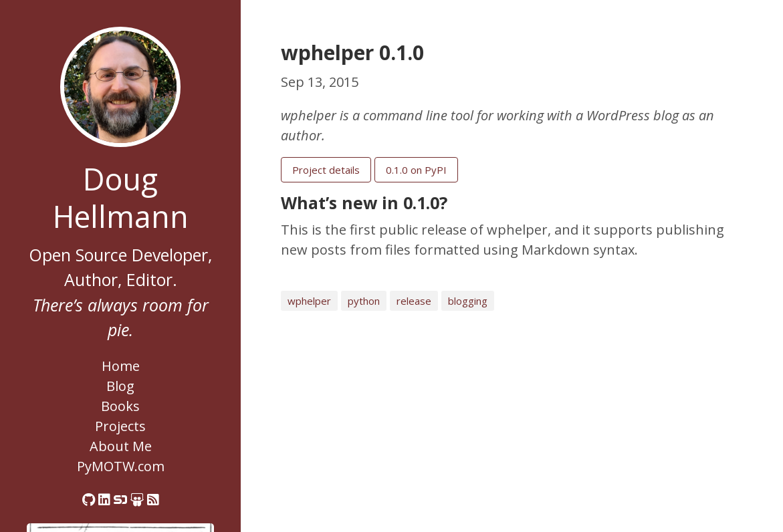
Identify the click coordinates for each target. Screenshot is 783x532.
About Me (121, 446)
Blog (120, 386)
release (414, 301)
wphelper (309, 301)
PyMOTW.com (121, 466)
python (364, 301)
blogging (468, 301)
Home (121, 366)
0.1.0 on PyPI (416, 170)
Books (120, 406)
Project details (326, 170)
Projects (120, 426)
